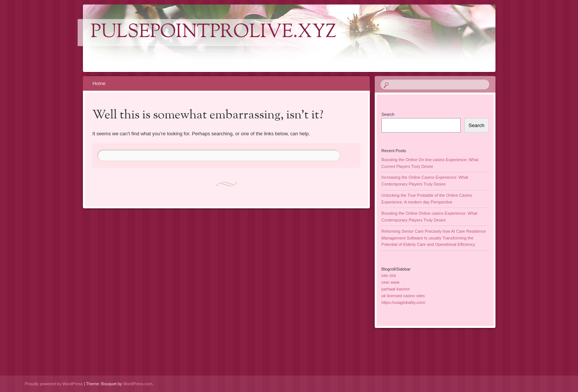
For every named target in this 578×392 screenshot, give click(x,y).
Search (388, 114)
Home (99, 83)
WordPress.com (138, 384)
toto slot (389, 275)
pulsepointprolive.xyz (214, 33)
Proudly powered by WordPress (54, 384)
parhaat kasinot (396, 289)
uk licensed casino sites (403, 296)
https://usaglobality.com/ (403, 302)
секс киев (390, 282)
